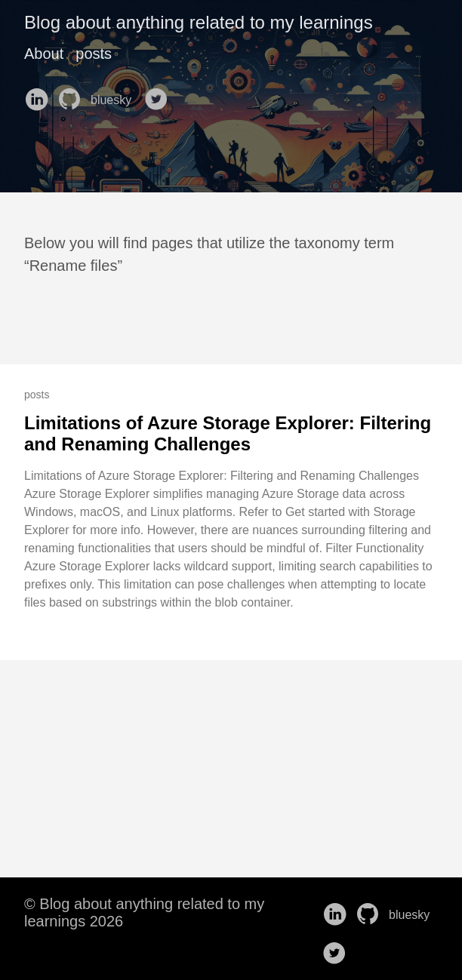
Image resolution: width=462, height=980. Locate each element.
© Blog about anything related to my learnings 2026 (144, 912)
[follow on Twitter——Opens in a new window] (159, 94)
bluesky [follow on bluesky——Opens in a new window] (116, 100)
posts (94, 54)
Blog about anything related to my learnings (199, 22)
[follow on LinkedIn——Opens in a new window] (39, 94)
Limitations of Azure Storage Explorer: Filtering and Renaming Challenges (228, 433)
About (44, 54)
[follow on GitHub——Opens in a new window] (72, 94)
